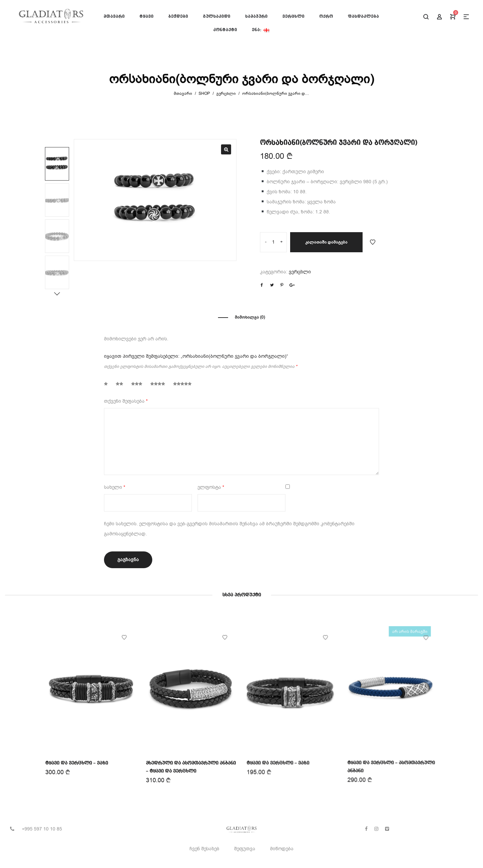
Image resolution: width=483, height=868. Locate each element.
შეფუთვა (245, 849)
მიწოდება (282, 849)
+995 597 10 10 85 (42, 829)
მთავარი (183, 93)
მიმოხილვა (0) (250, 317)
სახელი (115, 487)
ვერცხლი (226, 93)
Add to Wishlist (373, 242)
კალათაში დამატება (326, 242)
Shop (204, 93)
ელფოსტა (211, 487)
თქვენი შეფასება (126, 401)
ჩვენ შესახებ (204, 849)
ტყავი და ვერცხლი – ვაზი (77, 763)
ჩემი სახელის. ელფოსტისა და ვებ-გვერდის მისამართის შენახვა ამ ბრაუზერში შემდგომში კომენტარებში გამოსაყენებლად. (229, 529)
